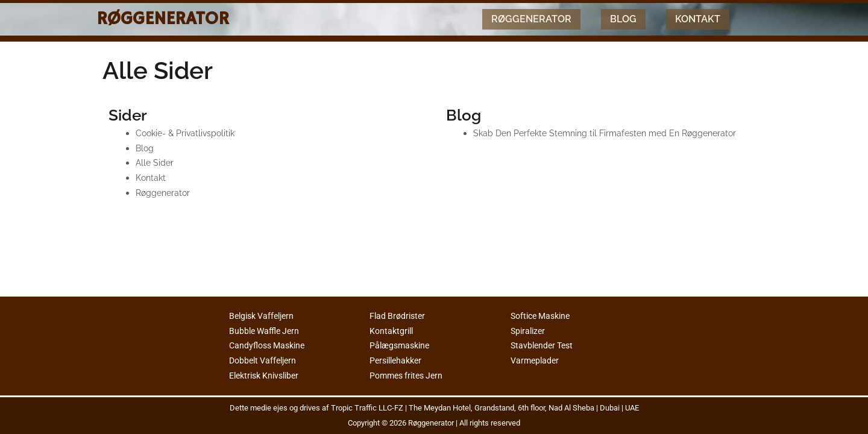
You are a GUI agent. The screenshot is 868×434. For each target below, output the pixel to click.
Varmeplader (536, 360)
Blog (623, 19)
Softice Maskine (543, 316)
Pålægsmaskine (402, 345)
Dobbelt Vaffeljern (266, 360)
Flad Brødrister (399, 316)
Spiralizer (529, 331)
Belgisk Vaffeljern (265, 316)
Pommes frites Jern (409, 376)
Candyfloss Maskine (270, 345)
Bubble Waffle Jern (266, 331)
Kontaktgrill (393, 331)
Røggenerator (163, 19)
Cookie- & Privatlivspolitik (188, 133)
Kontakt (698, 19)
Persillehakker (398, 360)
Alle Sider (156, 163)
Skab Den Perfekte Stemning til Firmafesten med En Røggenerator (612, 133)
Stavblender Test (544, 345)
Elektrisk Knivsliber (268, 376)
